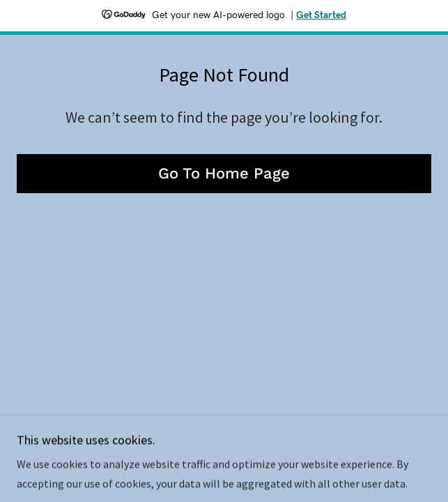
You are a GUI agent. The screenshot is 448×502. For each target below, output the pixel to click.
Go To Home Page (224, 173)
